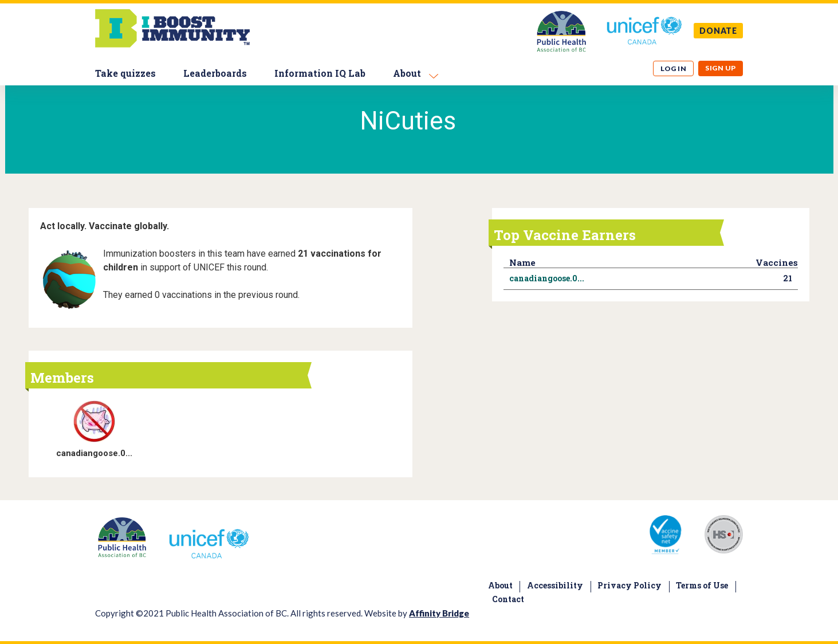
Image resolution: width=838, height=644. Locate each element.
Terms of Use (702, 585)
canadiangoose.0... (94, 453)
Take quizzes (125, 73)
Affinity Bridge (439, 613)
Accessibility (555, 585)
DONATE (718, 31)
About (407, 73)
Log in (674, 68)
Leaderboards (215, 73)
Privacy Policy (630, 585)
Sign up (720, 68)
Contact (508, 599)
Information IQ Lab (320, 73)
